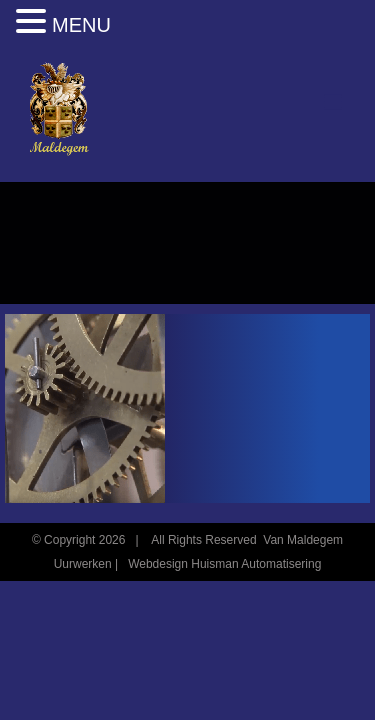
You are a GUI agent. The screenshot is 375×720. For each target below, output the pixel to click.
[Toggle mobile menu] (334, 102)
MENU (81, 25)
